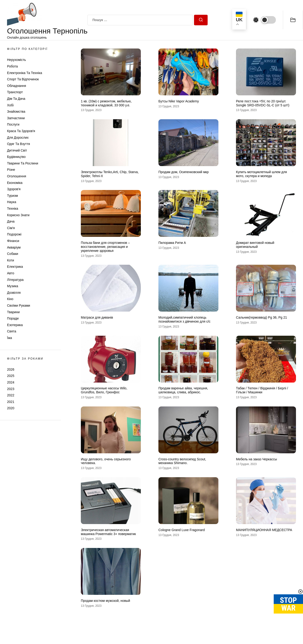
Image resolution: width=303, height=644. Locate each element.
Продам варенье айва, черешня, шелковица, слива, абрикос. (183, 390)
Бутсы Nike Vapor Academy (179, 101)
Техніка (13, 208)
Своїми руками (19, 305)
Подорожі (14, 234)
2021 (11, 402)
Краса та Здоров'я (21, 131)
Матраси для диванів (97, 317)
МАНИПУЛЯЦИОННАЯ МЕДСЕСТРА (264, 530)
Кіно (10, 299)
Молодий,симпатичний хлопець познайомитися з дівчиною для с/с (184, 319)
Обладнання (17, 86)
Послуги (13, 124)
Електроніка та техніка (24, 73)
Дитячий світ (17, 150)
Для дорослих (18, 138)
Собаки (13, 254)
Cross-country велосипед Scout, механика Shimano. (182, 461)
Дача (11, 221)
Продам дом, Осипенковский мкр (184, 172)
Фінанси (13, 241)
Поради (13, 318)
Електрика (15, 267)
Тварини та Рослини (23, 163)
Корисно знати (18, 215)
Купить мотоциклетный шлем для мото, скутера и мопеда (261, 174)
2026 (11, 369)
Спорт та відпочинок (23, 79)
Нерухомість (17, 60)
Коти (11, 260)
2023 (11, 389)
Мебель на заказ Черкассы (256, 459)
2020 (11, 408)
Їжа (9, 338)
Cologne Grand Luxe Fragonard (182, 530)
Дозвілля (14, 293)
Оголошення (17, 176)
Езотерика (15, 325)
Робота (12, 66)
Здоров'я (14, 189)
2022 (11, 395)
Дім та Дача (16, 99)
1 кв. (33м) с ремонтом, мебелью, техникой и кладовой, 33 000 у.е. (106, 103)
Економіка (15, 183)
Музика (13, 286)
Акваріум (14, 247)
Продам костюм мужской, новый (105, 601)
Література (15, 280)
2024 (11, 382)
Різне (11, 170)
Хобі (10, 105)
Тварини (13, 312)
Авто (11, 273)
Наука (12, 202)
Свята (12, 331)
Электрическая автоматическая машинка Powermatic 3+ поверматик (108, 532)
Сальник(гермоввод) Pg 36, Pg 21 (262, 317)
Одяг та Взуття (19, 144)
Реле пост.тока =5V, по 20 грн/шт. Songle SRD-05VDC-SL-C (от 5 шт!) (263, 103)
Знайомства (16, 112)
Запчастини (16, 118)
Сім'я (11, 228)
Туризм (12, 196)
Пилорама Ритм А (172, 243)
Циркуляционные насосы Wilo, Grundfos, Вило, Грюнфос (104, 390)
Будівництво (16, 157)
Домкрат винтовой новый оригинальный (255, 245)
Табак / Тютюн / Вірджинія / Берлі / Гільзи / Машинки (262, 390)
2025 (11, 376)
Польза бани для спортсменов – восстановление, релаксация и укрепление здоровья (105, 247)
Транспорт (15, 92)
